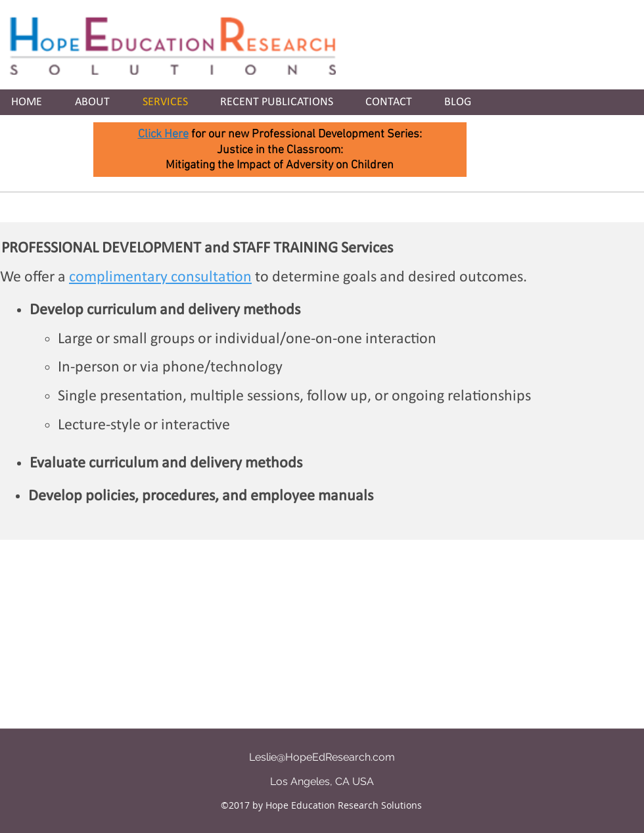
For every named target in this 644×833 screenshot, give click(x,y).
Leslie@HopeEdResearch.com (322, 757)
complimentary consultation (160, 277)
